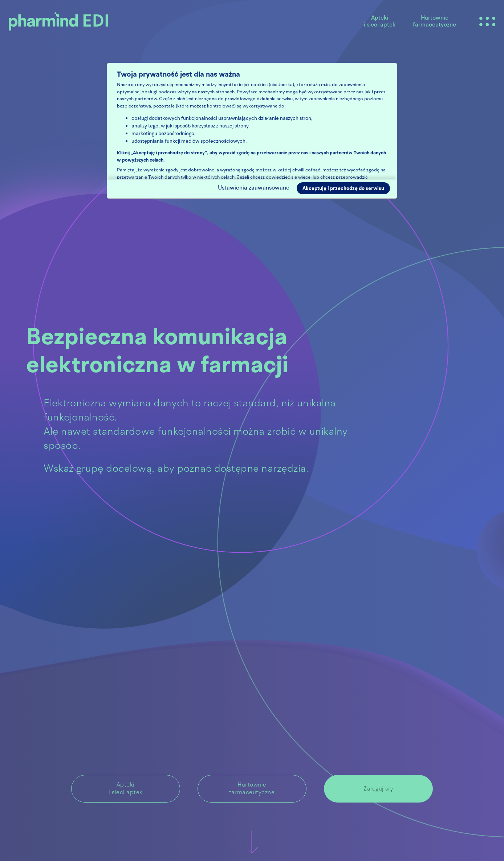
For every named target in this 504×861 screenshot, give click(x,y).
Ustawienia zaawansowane (254, 188)
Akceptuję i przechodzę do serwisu (343, 188)
